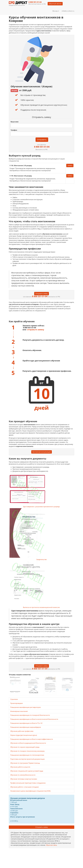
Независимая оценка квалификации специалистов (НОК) (30, 791)
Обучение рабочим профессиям (22, 731)
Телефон (14, 130)
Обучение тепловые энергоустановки (24, 779)
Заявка (70, 165)
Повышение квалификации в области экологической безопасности (34, 719)
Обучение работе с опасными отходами (24, 787)
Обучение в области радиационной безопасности (28, 743)
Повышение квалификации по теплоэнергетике (27, 755)
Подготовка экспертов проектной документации (27, 759)
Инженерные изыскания (19, 711)
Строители (14, 699)
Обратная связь (51, 845)
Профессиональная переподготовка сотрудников (28, 783)
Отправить (42, 140)
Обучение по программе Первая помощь (25, 763)
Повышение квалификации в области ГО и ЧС (26, 723)
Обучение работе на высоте (20, 767)
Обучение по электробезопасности (23, 775)
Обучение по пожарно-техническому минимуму (27, 751)
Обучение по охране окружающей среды (25, 747)
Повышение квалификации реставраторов (25, 707)
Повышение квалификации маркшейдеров (25, 727)
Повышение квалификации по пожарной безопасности (30, 715)
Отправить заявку (42, 827)
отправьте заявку (36, 330)
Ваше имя (14, 122)
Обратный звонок (55, 4)
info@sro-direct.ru (68, 11)
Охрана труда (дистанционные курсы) (24, 735)
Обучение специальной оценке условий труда (27, 771)
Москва (56, 11)
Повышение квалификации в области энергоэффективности (32, 739)
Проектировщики (16, 703)
